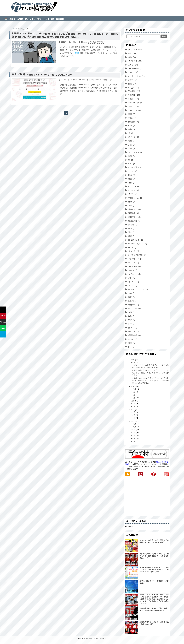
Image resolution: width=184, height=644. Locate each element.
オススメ (133, 263)
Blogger (133, 88)
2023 (133, 401)
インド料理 (134, 167)
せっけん (133, 251)
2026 (133, 360)
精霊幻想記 (134, 335)
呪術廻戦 (133, 305)
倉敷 (131, 293)
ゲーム (132, 171)
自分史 (132, 339)
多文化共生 (134, 308)
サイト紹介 (134, 266)
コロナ (133, 72)
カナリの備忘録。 (92, 7)
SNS (132, 164)
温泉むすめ (134, 209)
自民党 (132, 225)
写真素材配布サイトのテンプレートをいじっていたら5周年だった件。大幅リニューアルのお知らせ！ (150, 373)
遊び (131, 232)
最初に (12, 19)
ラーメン (133, 106)
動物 (131, 297)
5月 (134, 415)
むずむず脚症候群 (137, 255)
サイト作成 (49, 19)
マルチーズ (134, 110)
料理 (131, 320)
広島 (132, 57)
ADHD (20, 19)
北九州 (132, 301)
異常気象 (133, 331)
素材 (131, 114)
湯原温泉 (133, 213)
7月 (134, 398)
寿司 (131, 312)
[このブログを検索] (143, 36)
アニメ (132, 118)
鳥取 (131, 236)
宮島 (131, 206)
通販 (131, 148)
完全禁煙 (134, 91)
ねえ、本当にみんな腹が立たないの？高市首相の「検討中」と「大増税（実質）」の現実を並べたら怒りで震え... (150, 381)
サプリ (132, 194)
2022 (133, 410)
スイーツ (133, 137)
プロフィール (135, 198)
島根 (131, 129)
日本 (131, 324)
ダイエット (134, 274)
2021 (133, 421)
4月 (134, 418)
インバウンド (135, 259)
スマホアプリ (135, 152)
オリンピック (135, 103)
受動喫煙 (133, 122)
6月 (134, 362)
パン (131, 278)
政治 (131, 316)
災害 (131, 145)
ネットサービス (136, 76)
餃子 (131, 347)
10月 (134, 389)
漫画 (132, 84)
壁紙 (131, 156)
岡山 (131, 175)
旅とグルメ (30, 19)
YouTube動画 (136, 68)
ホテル (133, 80)
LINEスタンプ (135, 240)
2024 (133, 386)
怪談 (131, 179)
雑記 (39, 19)
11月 (134, 424)
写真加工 (134, 95)
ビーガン (133, 282)
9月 (134, 392)
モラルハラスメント (138, 289)
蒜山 (131, 228)
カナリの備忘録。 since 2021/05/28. (92, 639)
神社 (131, 183)
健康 (131, 202)
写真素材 (60, 19)
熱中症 (132, 328)
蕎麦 (131, 343)
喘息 (131, 141)
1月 (134, 406)
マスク (132, 286)
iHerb (132, 248)
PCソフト (134, 186)
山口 (131, 126)
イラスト (133, 190)
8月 (134, 395)
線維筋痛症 (134, 221)
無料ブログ (134, 217)
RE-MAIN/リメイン (137, 244)
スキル (132, 270)
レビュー (133, 99)
